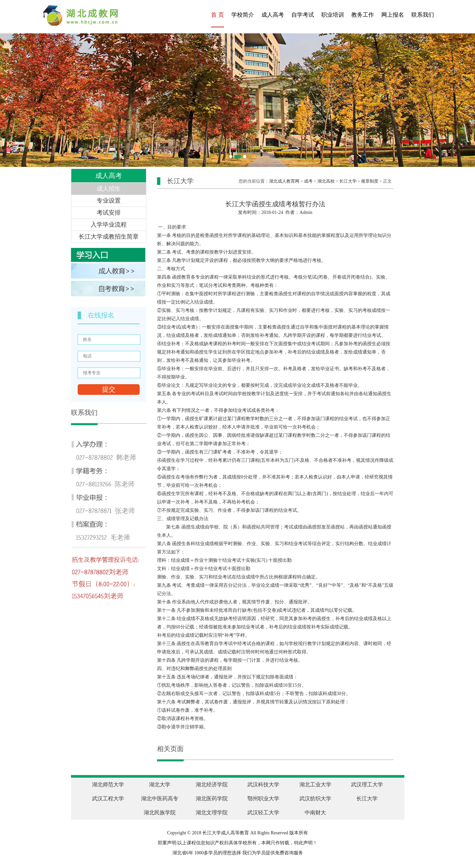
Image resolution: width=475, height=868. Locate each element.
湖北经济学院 (212, 785)
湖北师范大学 (108, 785)
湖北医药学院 (212, 799)
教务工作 (363, 15)
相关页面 (170, 749)
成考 (308, 181)
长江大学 (348, 181)
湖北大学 (160, 785)
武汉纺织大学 (315, 799)
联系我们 (423, 15)
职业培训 (333, 15)
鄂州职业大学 (263, 799)
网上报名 (393, 15)
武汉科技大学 (263, 785)
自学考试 (303, 15)
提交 (109, 389)
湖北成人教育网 (284, 181)
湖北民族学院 (160, 813)
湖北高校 (326, 181)
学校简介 (243, 15)
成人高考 (273, 15)
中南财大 (315, 813)
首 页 (217, 15)
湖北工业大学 (315, 785)
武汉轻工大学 (263, 813)
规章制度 (370, 181)
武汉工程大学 (108, 799)
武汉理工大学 (367, 785)
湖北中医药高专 (160, 799)
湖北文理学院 (212, 813)
